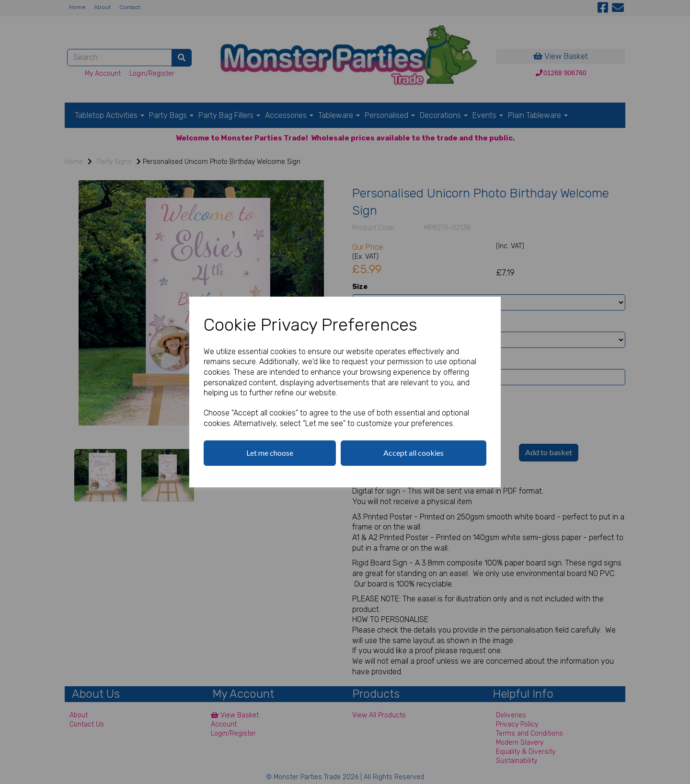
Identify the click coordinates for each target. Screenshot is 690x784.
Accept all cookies (414, 453)
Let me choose (270, 453)
